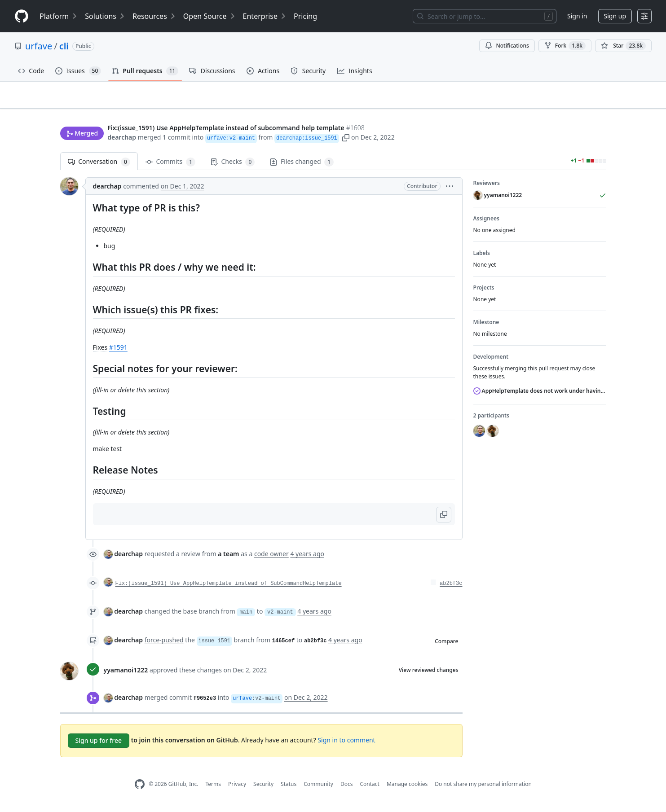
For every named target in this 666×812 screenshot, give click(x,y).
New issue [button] (578, 110)
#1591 (118, 351)
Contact (369, 788)
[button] (346, 138)
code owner (271, 558)
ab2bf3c (451, 588)
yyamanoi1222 (126, 674)
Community (318, 788)
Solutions (105, 16)
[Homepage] (22, 16)
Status (289, 788)
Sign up (615, 16)
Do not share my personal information (483, 788)
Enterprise (265, 16)
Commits (170, 166)
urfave (39, 46)
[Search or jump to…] (485, 16)
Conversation (99, 166)
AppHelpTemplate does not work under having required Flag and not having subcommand (540, 395)
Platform (59, 16)
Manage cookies (407, 788)
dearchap (122, 138)
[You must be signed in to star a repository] (623, 46)
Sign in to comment (346, 744)
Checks (233, 166)
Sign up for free (99, 744)
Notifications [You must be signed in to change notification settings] (507, 46)
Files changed (302, 166)
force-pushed (164, 644)
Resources (154, 16)
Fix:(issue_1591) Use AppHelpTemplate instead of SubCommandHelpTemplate (229, 588)
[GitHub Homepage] (140, 788)
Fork (565, 46)
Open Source (210, 16)
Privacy (237, 788)
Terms (213, 788)
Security (263, 788)
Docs (347, 788)
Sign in (577, 16)
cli (64, 46)
